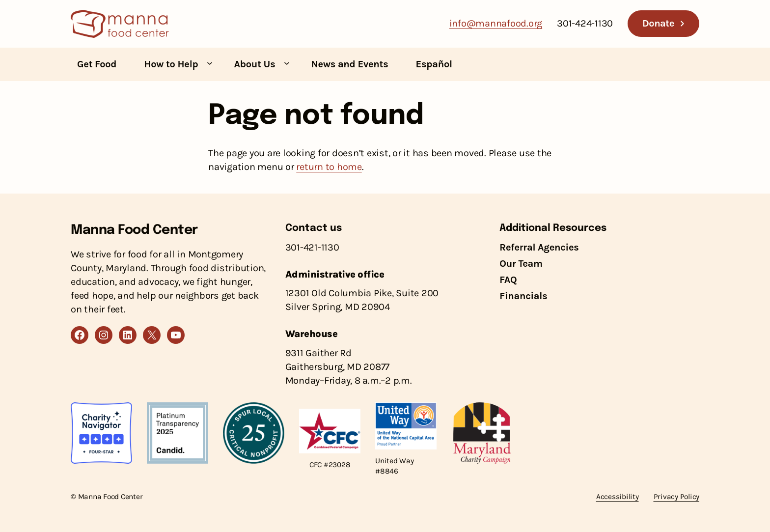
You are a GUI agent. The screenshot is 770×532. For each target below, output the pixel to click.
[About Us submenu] (287, 63)
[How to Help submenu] (210, 63)
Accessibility (618, 497)
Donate (658, 23)
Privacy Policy (677, 497)
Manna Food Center (134, 230)
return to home (329, 167)
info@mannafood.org (496, 23)
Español (434, 64)
